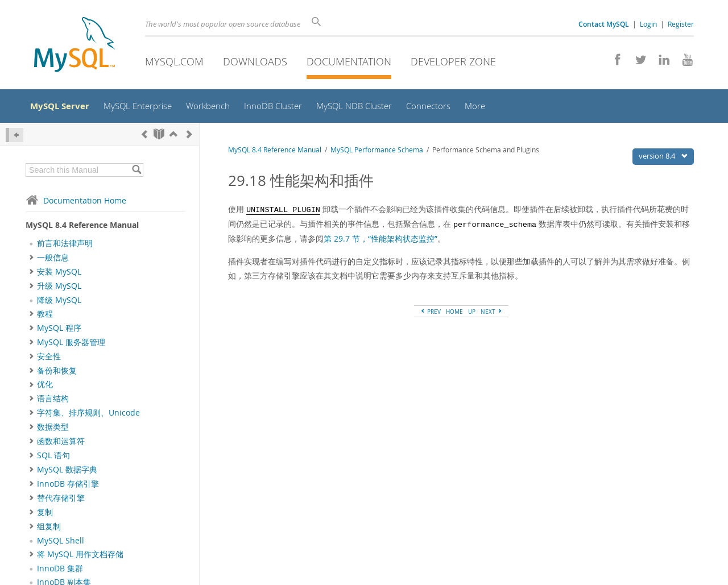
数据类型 (53, 430)
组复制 (49, 529)
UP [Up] (472, 315)
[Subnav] (32, 260)
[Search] (318, 21)
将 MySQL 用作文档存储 (80, 557)
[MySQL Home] (75, 46)
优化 (45, 388)
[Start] (159, 137)
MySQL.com (174, 61)
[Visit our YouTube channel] (683, 63)
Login (648, 24)
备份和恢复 (57, 374)
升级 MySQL (59, 289)
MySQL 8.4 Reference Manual (275, 153)
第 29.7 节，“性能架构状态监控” (380, 241)
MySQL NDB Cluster (373, 108)
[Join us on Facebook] (613, 63)
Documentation (349, 61)
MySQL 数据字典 (67, 473)
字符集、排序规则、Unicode (88, 416)
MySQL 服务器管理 (71, 345)
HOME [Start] (454, 315)
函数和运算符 (61, 445)
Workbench (221, 108)
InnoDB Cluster (288, 108)
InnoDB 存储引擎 (68, 487)
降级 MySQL (59, 303)
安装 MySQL (59, 275)
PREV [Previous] (430, 315)
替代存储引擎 (61, 501)
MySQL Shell (61, 543)
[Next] (189, 137)
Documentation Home (76, 203)
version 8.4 (666, 159)
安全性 (49, 359)
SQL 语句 (53, 459)
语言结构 (53, 402)
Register (681, 24)
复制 (45, 515)
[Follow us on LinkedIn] (660, 63)
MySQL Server (65, 107)
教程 (45, 317)
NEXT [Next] (492, 315)
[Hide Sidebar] (15, 138)
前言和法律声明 (65, 247)
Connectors (450, 108)
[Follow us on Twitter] (637, 63)
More (498, 108)
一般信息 (53, 260)
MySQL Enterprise (147, 108)
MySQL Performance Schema (377, 153)
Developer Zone (453, 61)
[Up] (173, 137)
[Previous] (144, 137)
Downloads (255, 61)
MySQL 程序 (59, 331)
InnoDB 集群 (60, 571)
